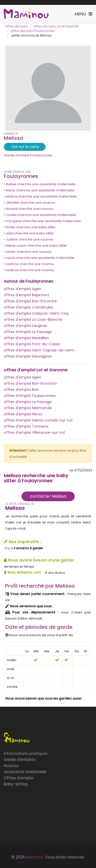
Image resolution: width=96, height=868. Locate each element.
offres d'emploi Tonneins (26, 426)
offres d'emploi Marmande (28, 408)
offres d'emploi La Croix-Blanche (33, 319)
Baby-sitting (16, 784)
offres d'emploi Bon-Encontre (30, 301)
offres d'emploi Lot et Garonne (56, 26)
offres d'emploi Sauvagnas (28, 356)
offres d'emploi (17, 26)
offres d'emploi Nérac (23, 414)
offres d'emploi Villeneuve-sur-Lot (34, 432)
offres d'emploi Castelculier (29, 307)
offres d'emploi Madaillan (26, 338)
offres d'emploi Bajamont (27, 295)
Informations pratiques (26, 753)
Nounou (11, 766)
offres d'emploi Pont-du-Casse (32, 344)
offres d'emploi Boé (21, 390)
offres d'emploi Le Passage (28, 332)
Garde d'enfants (20, 759)
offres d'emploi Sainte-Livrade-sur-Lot (38, 420)
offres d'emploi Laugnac (26, 326)
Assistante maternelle (25, 772)
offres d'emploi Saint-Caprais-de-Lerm (39, 350)
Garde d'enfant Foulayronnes (28, 155)
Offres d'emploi (19, 778)
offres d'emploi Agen (23, 289)
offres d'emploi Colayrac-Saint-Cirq (36, 313)
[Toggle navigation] (83, 14)
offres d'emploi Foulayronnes (33, 31)
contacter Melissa (48, 496)
